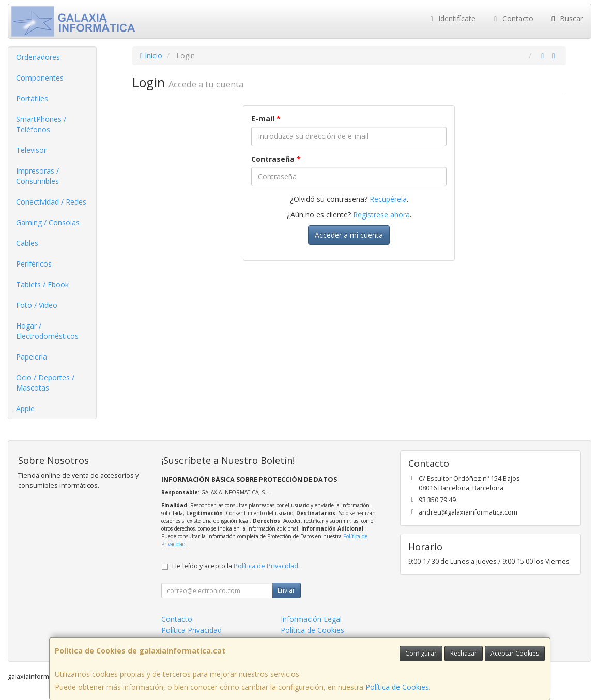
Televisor (31, 150)
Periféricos (34, 264)
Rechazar (464, 653)
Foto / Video (37, 305)
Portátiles (32, 98)
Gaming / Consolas (48, 222)
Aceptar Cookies (515, 653)
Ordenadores (38, 57)
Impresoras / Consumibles (37, 176)
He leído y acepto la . (236, 566)
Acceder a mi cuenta (349, 235)
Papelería (32, 357)
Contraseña (276, 159)
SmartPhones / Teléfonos (41, 124)
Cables (27, 243)
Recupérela (388, 199)
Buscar (566, 18)
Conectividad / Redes (51, 202)
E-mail (266, 119)
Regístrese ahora (381, 215)
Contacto (512, 18)
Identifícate (452, 18)
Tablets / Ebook (42, 284)
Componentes (40, 78)
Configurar (421, 653)
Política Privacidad (191, 630)
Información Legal (311, 619)
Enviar (286, 590)
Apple (25, 408)
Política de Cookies (397, 687)
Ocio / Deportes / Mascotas (45, 383)
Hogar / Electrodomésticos (47, 331)
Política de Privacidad (266, 566)
